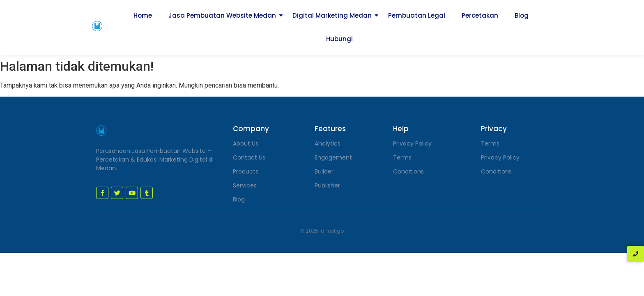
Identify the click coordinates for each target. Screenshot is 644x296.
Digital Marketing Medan (332, 15)
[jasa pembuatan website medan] (97, 26)
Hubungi (339, 39)
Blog (522, 15)
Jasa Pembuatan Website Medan (222, 15)
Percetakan (480, 15)
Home (143, 15)
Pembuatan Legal (417, 15)
